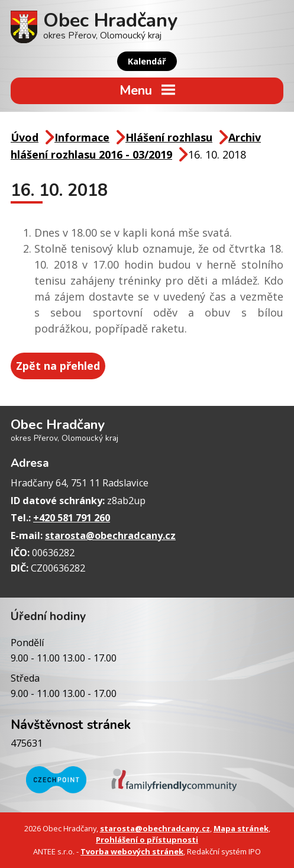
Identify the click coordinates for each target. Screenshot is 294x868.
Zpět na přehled (58, 366)
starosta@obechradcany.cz (110, 535)
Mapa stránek (241, 828)
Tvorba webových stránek (132, 851)
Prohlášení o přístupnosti (147, 840)
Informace (82, 137)
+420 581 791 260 (72, 518)
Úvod (25, 137)
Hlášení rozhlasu (169, 137)
